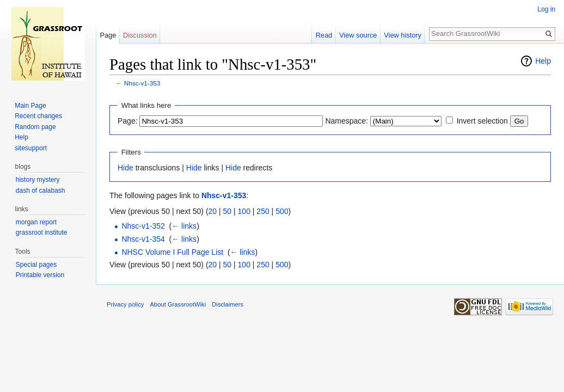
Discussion (140, 35)
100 (244, 211)
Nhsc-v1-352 (143, 226)
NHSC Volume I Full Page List (172, 252)
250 (263, 211)
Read (324, 35)
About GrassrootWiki (178, 304)
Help (543, 61)
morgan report (36, 222)
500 (282, 211)
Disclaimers (228, 304)
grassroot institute (42, 232)
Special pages (36, 265)
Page (108, 35)
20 (213, 211)
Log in (546, 9)
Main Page (30, 106)
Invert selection (482, 121)
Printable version (40, 275)
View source (358, 35)
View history (403, 35)
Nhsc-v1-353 (142, 83)
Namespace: (347, 121)
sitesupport (31, 148)
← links (184, 226)
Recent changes (38, 116)
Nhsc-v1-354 (143, 239)
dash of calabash (41, 191)
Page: (128, 121)
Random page (35, 127)
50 (228, 211)
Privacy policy (125, 304)
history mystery (38, 180)
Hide (125, 168)
